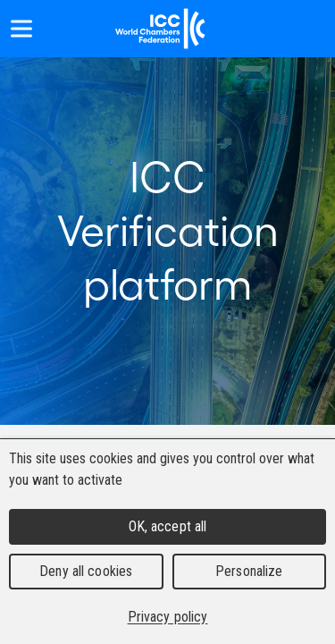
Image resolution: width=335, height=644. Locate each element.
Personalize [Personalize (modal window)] (249, 571)
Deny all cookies (86, 571)
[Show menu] (21, 29)
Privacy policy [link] (168, 617)
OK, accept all (168, 526)
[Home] (160, 29)
